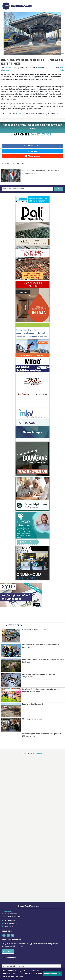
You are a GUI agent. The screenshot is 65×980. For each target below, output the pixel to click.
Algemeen (5, 70)
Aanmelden (8, 951)
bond (40, 68)
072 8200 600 (10, 920)
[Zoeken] (59, 189)
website (20, 114)
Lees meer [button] (19, 976)
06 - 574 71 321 (41, 134)
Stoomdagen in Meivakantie (32, 719)
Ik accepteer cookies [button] (52, 974)
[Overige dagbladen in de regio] (31, 966)
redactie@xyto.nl (11, 923)
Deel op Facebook (33, 146)
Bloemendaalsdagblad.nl (22, 6)
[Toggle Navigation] (59, 6)
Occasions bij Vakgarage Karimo (34, 630)
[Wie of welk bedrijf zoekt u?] (27, 189)
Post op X (33, 151)
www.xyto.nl (9, 926)
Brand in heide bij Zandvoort (32, 704)
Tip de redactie (32, 156)
